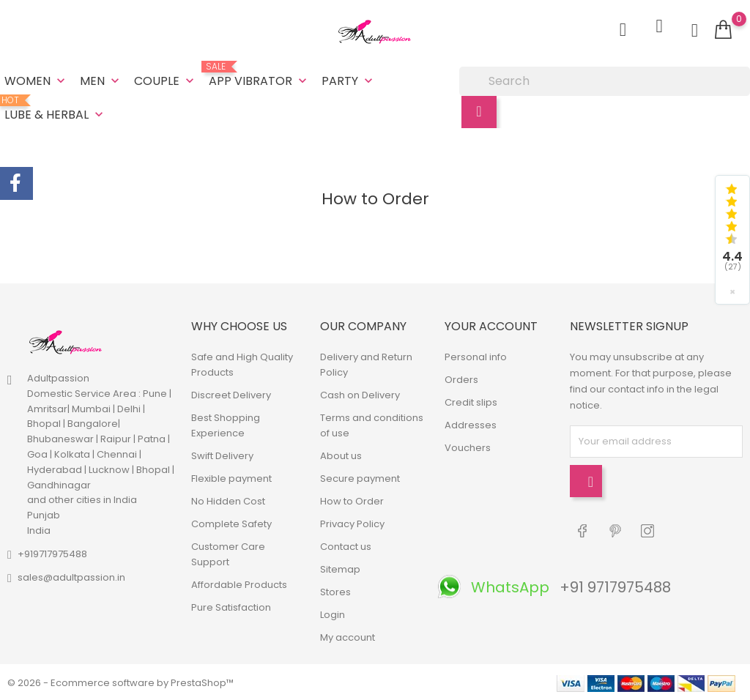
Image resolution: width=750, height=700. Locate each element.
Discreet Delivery (231, 394)
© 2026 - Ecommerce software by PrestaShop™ (120, 681)
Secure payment (360, 477)
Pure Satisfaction (231, 606)
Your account (491, 325)
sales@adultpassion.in (71, 576)
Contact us (346, 545)
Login (333, 613)
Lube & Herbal (55, 108)
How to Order (352, 500)
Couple (166, 80)
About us (341, 454)
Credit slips (471, 401)
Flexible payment (231, 477)
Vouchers (468, 446)
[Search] (605, 81)
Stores (335, 591)
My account (348, 636)
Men (101, 80)
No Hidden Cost (228, 500)
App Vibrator (259, 75)
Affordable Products (239, 583)
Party (349, 80)
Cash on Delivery (360, 394)
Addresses (471, 424)
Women (36, 80)
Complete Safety (231, 522)
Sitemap (340, 568)
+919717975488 (52, 552)
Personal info (476, 355)
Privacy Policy (352, 522)
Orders (461, 378)
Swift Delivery (222, 454)
